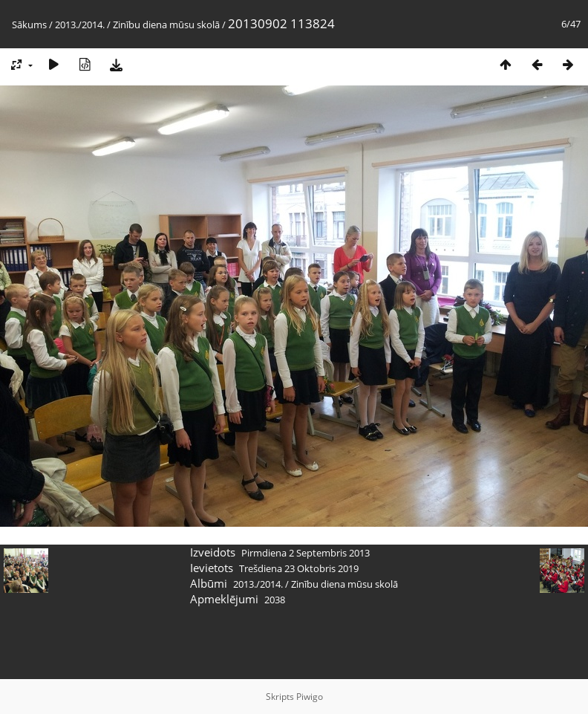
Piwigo (310, 697)
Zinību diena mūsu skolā (166, 25)
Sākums (29, 25)
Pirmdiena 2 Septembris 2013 (306, 553)
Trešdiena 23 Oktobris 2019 (299, 568)
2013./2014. (80, 25)
